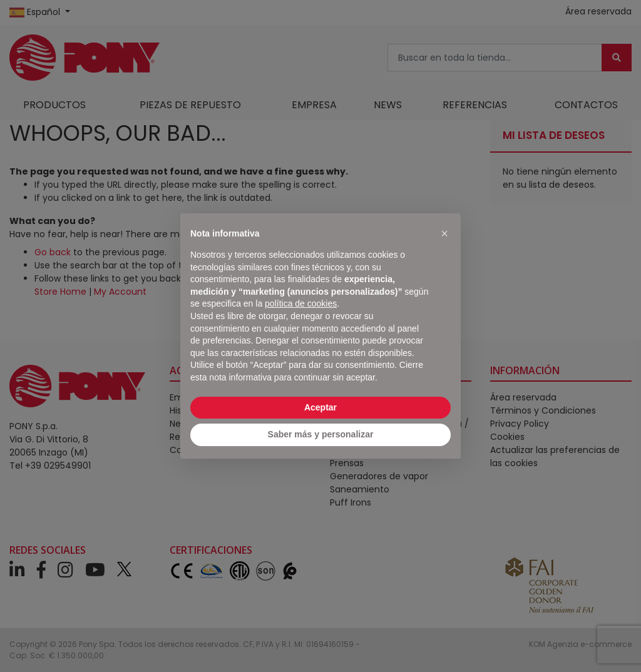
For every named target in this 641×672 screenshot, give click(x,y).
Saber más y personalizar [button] (321, 434)
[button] (444, 233)
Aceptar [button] (320, 407)
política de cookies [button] (301, 303)
